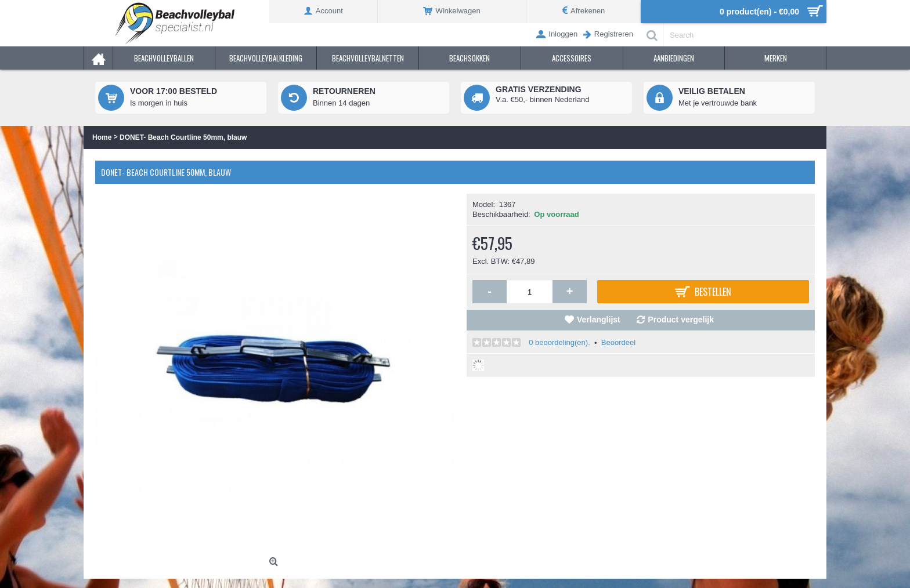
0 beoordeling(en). (559, 342)
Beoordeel (618, 342)
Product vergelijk (681, 320)
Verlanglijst (599, 320)
